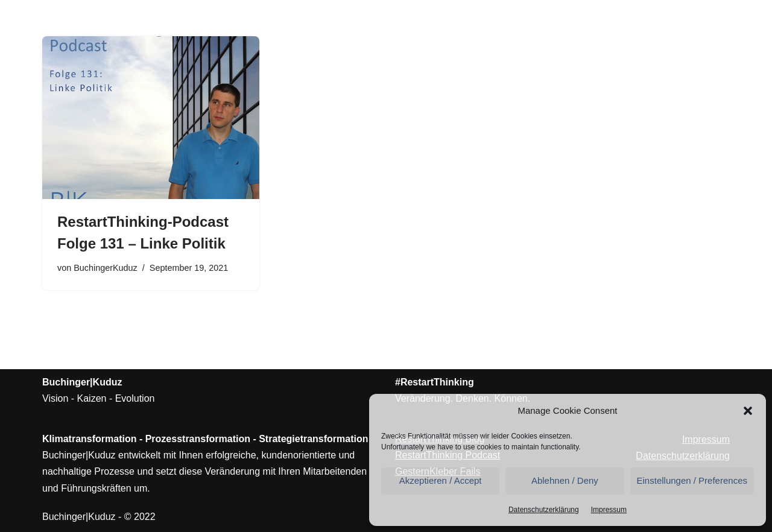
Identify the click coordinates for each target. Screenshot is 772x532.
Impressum (609, 510)
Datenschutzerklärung (544, 510)
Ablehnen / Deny (565, 480)
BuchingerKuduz (106, 268)
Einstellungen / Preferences (692, 480)
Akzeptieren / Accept (441, 480)
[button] (748, 411)
